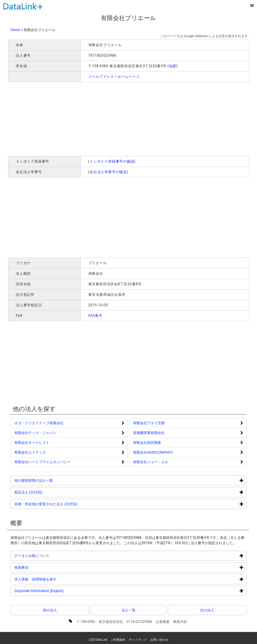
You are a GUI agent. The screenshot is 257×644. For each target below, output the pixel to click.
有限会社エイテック (30, 452)
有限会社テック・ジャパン (35, 433)
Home (15, 30)
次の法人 (207, 610)
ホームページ (129, 77)
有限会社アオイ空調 (149, 423)
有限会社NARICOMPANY (153, 452)
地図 (173, 66)
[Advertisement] (80, 118)
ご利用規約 (118, 640)
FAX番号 (95, 316)
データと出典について (51, 556)
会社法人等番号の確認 (108, 172)
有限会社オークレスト (32, 443)
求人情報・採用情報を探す (54, 579)
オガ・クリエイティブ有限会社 (39, 423)
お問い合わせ (159, 640)
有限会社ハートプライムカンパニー (42, 462)
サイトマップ (138, 640)
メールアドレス (101, 77)
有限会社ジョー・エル (151, 462)
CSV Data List (98, 640)
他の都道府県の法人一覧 (53, 480)
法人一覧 (128, 610)
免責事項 (40, 567)
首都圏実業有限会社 (149, 433)
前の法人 (50, 610)
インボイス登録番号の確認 (112, 161)
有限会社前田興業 (147, 443)
